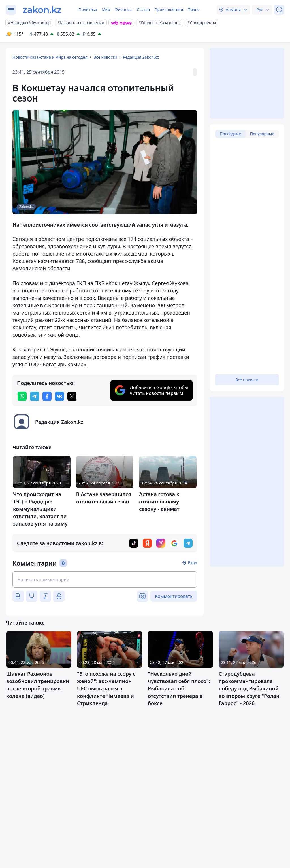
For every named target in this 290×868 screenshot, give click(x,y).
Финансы (124, 10)
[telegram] (35, 396)
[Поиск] (279, 10)
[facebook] (47, 396)
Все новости (105, 57)
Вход (192, 563)
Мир (106, 10)
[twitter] (72, 396)
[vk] (59, 396)
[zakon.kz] (42, 10)
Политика (88, 10)
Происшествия (169, 10)
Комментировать (174, 596)
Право (194, 10)
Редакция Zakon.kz (141, 57)
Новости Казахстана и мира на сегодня (50, 57)
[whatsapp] (22, 396)
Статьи (143, 10)
